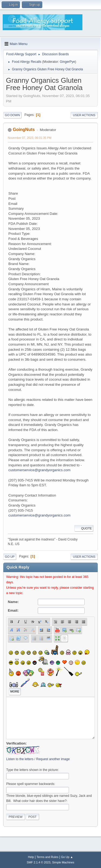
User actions (84, 115)
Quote (84, 528)
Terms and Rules (48, 857)
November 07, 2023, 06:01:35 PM (30, 138)
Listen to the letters (20, 759)
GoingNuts (24, 130)
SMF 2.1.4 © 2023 (39, 862)
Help (31, 857)
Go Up (10, 557)
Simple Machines (63, 862)
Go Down (12, 115)
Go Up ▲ (67, 857)
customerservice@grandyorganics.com (39, 470)
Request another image (53, 759)
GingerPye (67, 62)
